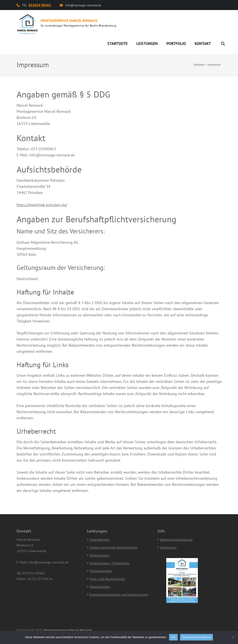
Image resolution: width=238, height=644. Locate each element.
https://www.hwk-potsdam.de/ (42, 205)
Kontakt (203, 44)
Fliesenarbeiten (101, 571)
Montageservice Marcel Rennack (69, 21)
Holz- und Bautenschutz (107, 579)
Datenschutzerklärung (176, 540)
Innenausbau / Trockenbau (109, 563)
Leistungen (147, 44)
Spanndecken (100, 540)
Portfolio (176, 44)
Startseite (117, 44)
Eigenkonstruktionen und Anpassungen (119, 594)
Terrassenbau (99, 555)
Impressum (168, 547)
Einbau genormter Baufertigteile (113, 547)
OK (173, 637)
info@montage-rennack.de (83, 5)
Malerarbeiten (100, 587)
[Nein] (233, 637)
